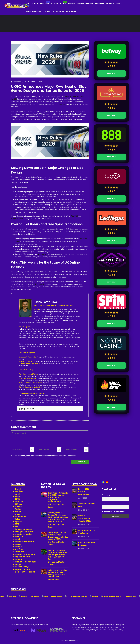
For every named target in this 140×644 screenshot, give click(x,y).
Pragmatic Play (17, 219)
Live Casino (53, 505)
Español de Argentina (25, 554)
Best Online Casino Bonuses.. (87, 544)
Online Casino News (34, 11)
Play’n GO (74, 216)
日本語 (18, 499)
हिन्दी (17, 524)
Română (19, 547)
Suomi (18, 512)
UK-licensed (39, 284)
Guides (119, 4)
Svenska (19, 537)
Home (28, 4)
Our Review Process (85, 4)
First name (106, 495)
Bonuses (71, 4)
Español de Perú (22, 569)
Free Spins (42, 254)
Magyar (19, 564)
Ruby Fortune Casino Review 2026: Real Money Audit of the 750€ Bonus (57, 574)
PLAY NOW (111, 74)
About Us (60, 11)
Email (104, 503)
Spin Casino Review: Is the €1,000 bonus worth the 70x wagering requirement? (58, 497)
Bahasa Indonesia (23, 529)
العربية (18, 494)
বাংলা (17, 527)
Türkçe (18, 509)
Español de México (24, 534)
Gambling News (36, 82)
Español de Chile (23, 557)
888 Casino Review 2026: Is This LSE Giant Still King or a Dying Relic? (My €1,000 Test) (58, 555)
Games (63, 4)
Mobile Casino (54, 580)
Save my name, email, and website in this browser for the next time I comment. (45, 456)
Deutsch (19, 502)
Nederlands (20, 517)
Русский (18, 522)
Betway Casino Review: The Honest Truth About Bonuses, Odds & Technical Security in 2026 (58, 517)
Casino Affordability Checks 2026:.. (85, 518)
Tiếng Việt (20, 552)
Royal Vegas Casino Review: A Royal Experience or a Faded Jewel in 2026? (58, 536)
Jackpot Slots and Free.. (87, 505)
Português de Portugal (25, 562)
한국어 (18, 496)
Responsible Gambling (105, 4)
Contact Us (71, 11)
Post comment (80, 462)
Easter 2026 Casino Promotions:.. (84, 492)
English (18, 489)
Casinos (55, 4)
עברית (18, 514)
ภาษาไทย (19, 549)
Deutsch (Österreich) (25, 572)
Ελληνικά (19, 504)
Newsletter (49, 11)
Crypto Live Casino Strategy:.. (87, 532)
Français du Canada (24, 542)
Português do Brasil (24, 532)
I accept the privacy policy (113, 512)
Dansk (18, 544)
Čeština (18, 559)
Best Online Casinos (41, 4)
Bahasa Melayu (22, 567)
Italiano (19, 507)
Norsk (18, 539)
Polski (18, 519)
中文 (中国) (20, 491)
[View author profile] (25, 308)
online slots (62, 104)
